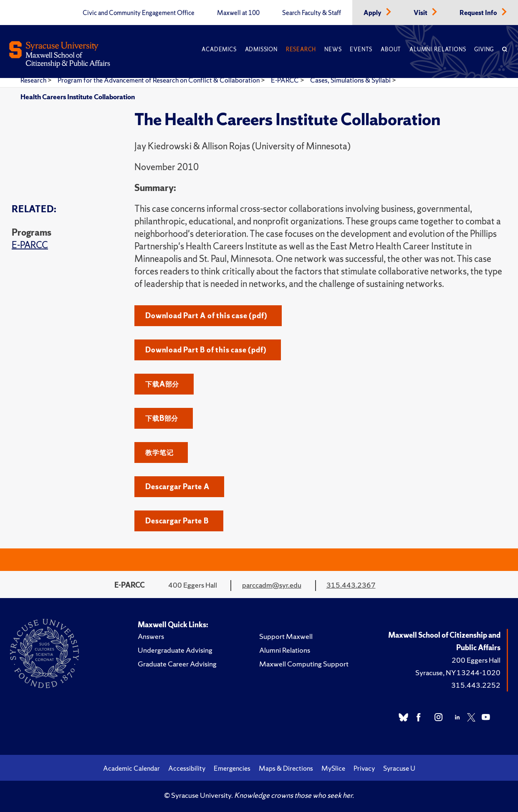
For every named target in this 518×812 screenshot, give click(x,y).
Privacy (364, 768)
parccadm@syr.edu (272, 585)
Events (361, 49)
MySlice (333, 768)
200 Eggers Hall (476, 660)
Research (301, 49)
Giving (484, 49)
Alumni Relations (438, 49)
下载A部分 (162, 384)
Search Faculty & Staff (312, 13)
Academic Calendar (131, 768)
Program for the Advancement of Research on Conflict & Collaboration (159, 80)
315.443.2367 (351, 585)
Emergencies (232, 768)
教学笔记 (159, 452)
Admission (261, 49)
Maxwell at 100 (238, 13)
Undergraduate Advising (175, 650)
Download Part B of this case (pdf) (206, 350)
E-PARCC (286, 80)
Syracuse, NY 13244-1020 (458, 672)
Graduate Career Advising (177, 664)
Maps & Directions (286, 768)
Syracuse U (399, 768)
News (333, 49)
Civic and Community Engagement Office (139, 13)
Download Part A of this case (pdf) (206, 315)
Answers (151, 636)
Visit (421, 13)
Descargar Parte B (177, 521)
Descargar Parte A (177, 486)
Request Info (479, 13)
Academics (219, 49)
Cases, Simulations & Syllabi (351, 80)
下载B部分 (162, 418)
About (391, 49)
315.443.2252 (476, 685)
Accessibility (187, 768)
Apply (373, 13)
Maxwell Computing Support (304, 664)
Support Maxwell (286, 636)
